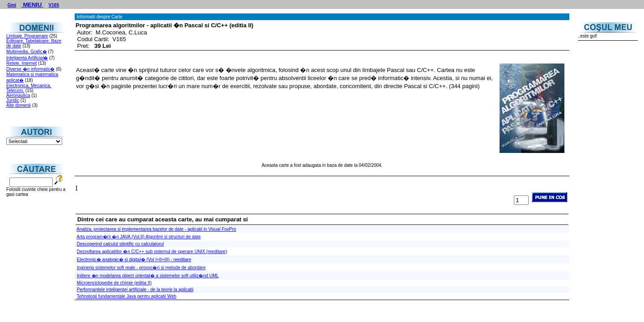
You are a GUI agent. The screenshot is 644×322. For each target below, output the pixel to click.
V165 (54, 5)
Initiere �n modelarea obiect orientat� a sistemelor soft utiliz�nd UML (148, 276)
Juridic (13, 100)
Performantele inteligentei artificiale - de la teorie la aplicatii (135, 290)
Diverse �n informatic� (30, 69)
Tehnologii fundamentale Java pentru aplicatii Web (127, 296)
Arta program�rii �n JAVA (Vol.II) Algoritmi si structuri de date (139, 237)
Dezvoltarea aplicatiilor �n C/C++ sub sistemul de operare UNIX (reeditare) (152, 252)
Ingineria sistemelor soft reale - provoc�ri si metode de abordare (141, 268)
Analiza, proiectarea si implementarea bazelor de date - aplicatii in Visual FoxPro (156, 229)
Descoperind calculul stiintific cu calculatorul (121, 244)
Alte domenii (19, 105)
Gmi (12, 5)
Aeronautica (18, 95)
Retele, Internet (21, 63)
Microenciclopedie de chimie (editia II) (114, 283)
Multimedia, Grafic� (27, 52)
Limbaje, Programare (27, 36)
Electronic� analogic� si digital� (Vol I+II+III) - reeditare (134, 260)
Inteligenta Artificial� (27, 58)
